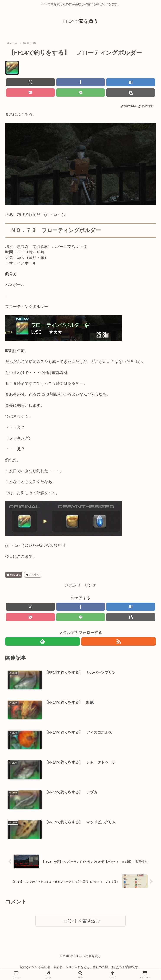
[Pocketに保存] (30, 93)
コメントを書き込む (80, 922)
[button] (131, 93)
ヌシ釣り (33, 575)
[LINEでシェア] (81, 93)
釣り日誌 (14, 575)
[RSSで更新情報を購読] (119, 641)
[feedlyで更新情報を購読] (42, 641)
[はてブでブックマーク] (131, 82)
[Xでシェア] (30, 82)
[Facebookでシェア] (81, 82)
